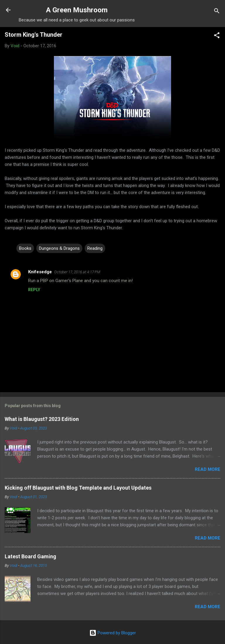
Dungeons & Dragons (59, 248)
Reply (34, 290)
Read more (208, 469)
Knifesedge (40, 272)
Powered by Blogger (113, 633)
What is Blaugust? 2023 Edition (42, 419)
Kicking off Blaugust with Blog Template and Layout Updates (78, 488)
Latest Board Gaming (30, 556)
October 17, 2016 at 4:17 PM (77, 272)
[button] (217, 36)
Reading (95, 248)
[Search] (217, 12)
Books (25, 248)
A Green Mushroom (77, 10)
